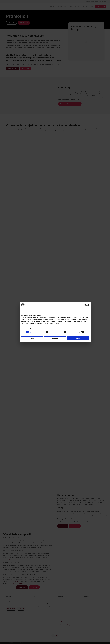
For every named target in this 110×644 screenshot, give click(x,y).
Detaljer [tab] (55, 310)
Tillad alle (78, 338)
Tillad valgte (55, 338)
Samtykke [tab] (31, 310)
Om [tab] (79, 310)
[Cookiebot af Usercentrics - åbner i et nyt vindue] (82, 305)
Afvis (32, 338)
